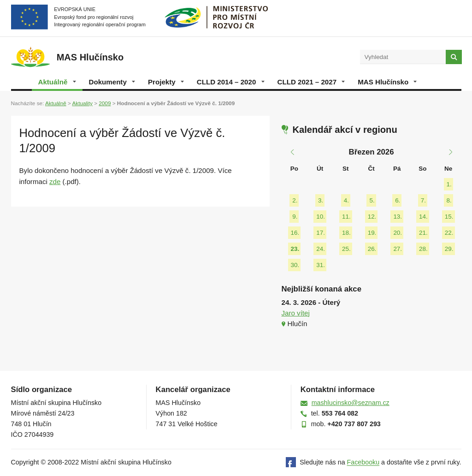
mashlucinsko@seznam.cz (351, 403)
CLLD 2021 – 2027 (311, 82)
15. (449, 217)
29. (449, 249)
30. (295, 265)
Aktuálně (57, 82)
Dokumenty (112, 82)
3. (321, 200)
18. (346, 233)
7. (423, 200)
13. (398, 217)
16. (295, 233)
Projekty (166, 82)
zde (55, 181)
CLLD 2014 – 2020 (231, 82)
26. (372, 249)
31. (321, 265)
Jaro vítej (296, 313)
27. (398, 249)
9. (295, 217)
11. (346, 217)
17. (321, 233)
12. (372, 217)
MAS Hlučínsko (387, 82)
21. (423, 233)
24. (321, 249)
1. (449, 184)
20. (398, 233)
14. (423, 217)
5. (372, 200)
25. (346, 249)
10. (321, 217)
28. (423, 249)
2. (295, 200)
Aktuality (82, 103)
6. (398, 200)
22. (449, 233)
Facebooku (363, 463)
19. (372, 233)
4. (346, 200)
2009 (105, 103)
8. (449, 200)
